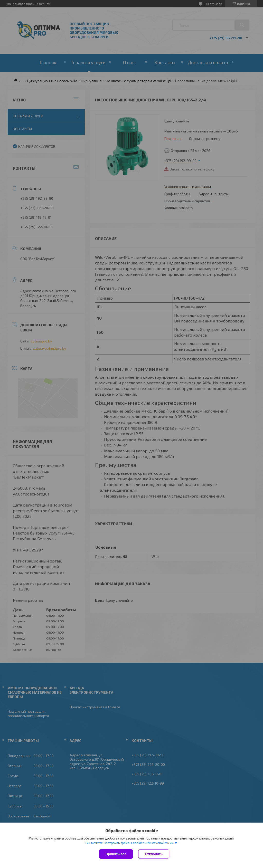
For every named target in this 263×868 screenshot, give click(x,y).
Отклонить (154, 854)
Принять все (116, 854)
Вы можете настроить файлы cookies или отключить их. (130, 843)
